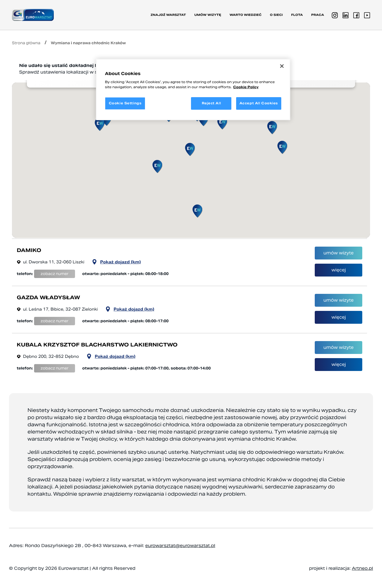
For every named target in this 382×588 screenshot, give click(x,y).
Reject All (211, 103)
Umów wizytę (208, 15)
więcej (339, 270)
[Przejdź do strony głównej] (33, 15)
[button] (272, 128)
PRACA (318, 15)
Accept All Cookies (259, 103)
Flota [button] (297, 15)
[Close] (282, 66)
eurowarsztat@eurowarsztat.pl (180, 546)
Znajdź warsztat (168, 15)
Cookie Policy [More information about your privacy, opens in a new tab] (246, 87)
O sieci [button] (276, 15)
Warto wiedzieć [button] (246, 15)
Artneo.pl (362, 568)
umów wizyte (339, 253)
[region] (193, 90)
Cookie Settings (125, 103)
